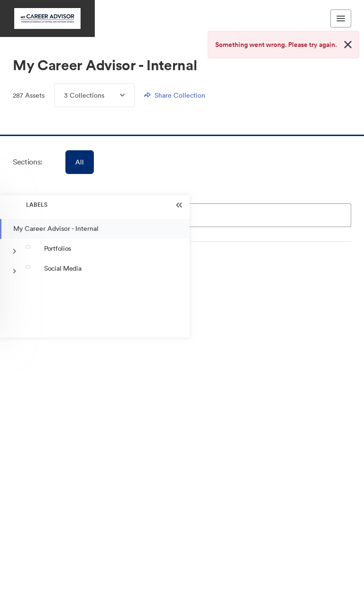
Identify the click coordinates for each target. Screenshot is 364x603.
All (80, 162)
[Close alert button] (348, 45)
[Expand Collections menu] (114, 95)
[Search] (224, 215)
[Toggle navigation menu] (341, 18)
